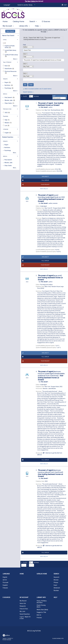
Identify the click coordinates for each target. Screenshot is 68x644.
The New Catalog (30, 1)
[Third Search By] (28, 66)
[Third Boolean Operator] (25, 73)
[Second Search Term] (43, 60)
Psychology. (8, 88)
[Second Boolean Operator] (25, 64)
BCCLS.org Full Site (34, 631)
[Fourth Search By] (28, 76)
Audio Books (8, 69)
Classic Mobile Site (58, 638)
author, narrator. (49, 203)
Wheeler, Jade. (9, 100)
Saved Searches (25, 614)
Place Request (36, 185)
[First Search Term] (43, 50)
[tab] (10, 35)
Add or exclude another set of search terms (37, 89)
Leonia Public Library (10, 50)
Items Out (23, 603)
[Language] (7, 5)
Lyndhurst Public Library (11, 55)
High (6, 120)
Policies (39, 618)
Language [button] (6, 129)
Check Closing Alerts (41, 606)
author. (47, 107)
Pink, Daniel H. (8, 97)
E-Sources (46, 26)
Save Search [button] (10, 31)
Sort (54, 96)
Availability (35, 176)
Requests (23, 606)
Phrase (56, 582)
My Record (23, 601)
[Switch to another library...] (26, 5)
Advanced (57, 588)
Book (6, 66)
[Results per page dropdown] (31, 96)
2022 (6, 113)
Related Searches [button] (8, 137)
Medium (7, 123)
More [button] (59, 26)
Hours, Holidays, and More (42, 602)
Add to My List (44, 189)
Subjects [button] (5, 79)
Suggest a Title (41, 612)
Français (5, 588)
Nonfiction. (8, 85)
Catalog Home (19, 26)
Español (5, 585)
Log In (65, 5)
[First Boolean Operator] (25, 54)
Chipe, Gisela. (8, 103)
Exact (55, 585)
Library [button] (5, 40)
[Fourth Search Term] (43, 80)
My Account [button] (24, 597)
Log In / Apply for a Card (25, 618)
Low (6, 126)
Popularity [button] (6, 116)
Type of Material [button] (7, 62)
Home (5, 26)
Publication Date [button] (7, 109)
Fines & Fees (24, 609)
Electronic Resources (11, 71)
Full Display (35, 180)
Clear (31, 85)
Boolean (56, 590)
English (7, 133)
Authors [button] (5, 94)
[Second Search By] (28, 57)
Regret (7, 82)
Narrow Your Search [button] (8, 36)
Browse (56, 580)
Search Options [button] (28, 92)
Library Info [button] (41, 597)
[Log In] (62, 5)
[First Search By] (28, 47)
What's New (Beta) (42, 610)
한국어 (5, 580)
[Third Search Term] (43, 70)
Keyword (56, 577)
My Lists (22, 611)
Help (55, 597)
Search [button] (33, 26)
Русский (5, 582)
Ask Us (39, 615)
